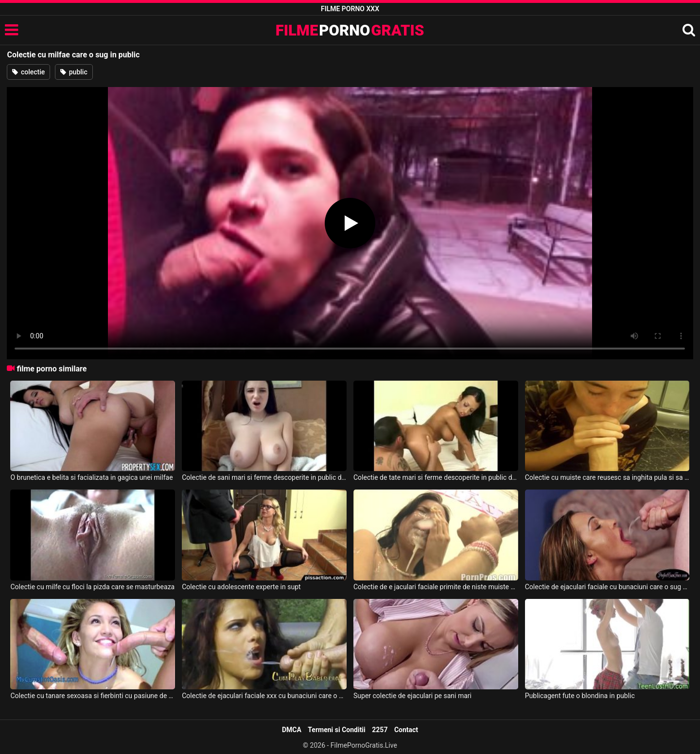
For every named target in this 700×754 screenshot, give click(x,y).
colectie (28, 72)
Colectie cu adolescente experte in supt (241, 587)
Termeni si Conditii (336, 730)
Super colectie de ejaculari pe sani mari (412, 696)
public (74, 72)
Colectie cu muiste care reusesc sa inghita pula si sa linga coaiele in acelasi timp (607, 477)
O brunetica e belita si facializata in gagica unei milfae (91, 477)
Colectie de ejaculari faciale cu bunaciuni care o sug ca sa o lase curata (607, 587)
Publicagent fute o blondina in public (580, 696)
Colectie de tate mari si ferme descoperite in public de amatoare (436, 477)
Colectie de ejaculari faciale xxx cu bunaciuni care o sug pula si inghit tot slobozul (264, 696)
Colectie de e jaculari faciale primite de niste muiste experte (436, 587)
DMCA (292, 730)
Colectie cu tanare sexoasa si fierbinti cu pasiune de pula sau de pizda (93, 696)
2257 (380, 730)
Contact (406, 730)
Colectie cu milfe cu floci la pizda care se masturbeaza (92, 587)
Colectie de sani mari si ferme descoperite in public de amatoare (264, 477)
